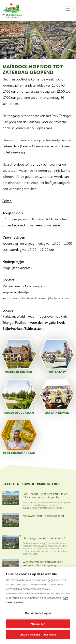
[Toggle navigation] (68, 10)
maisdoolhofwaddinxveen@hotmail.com (39, 298)
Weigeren (38, 624)
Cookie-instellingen (38, 613)
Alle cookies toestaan (38, 635)
